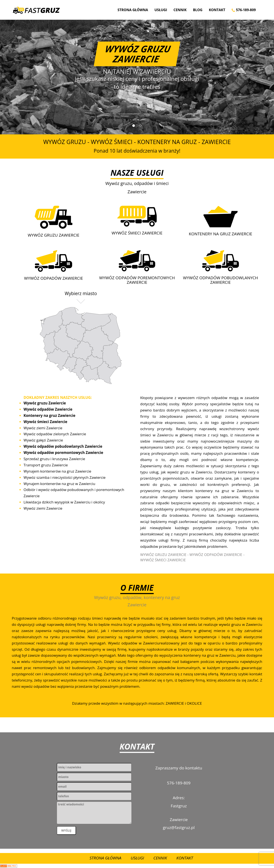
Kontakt (217, 10)
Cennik (180, 10)
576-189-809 (244, 10)
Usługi (161, 10)
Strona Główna (133, 10)
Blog (198, 10)
